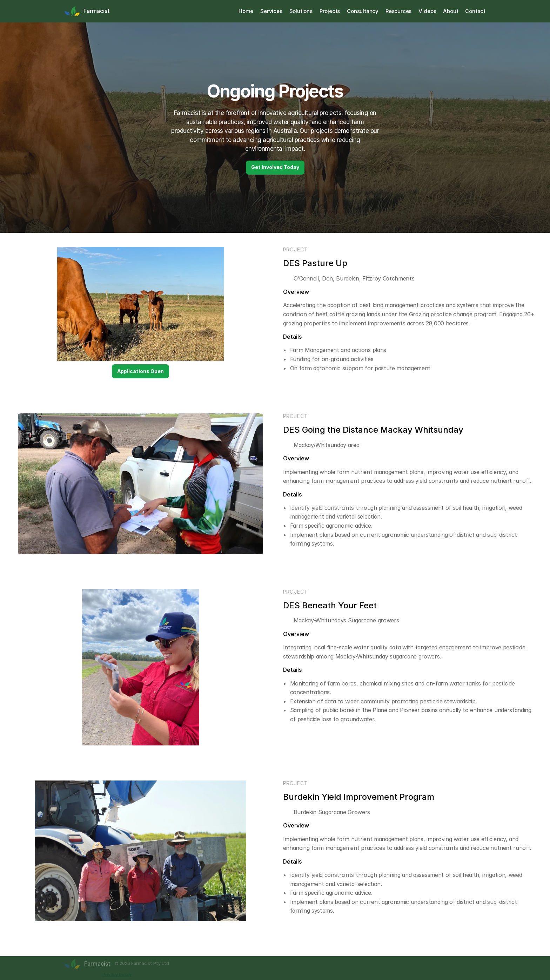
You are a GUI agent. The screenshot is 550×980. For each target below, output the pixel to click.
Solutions (301, 11)
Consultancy (363, 11)
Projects (330, 11)
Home (246, 11)
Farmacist (97, 11)
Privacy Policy (117, 975)
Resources (398, 11)
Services (271, 11)
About (451, 11)
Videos (427, 11)
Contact (475, 11)
